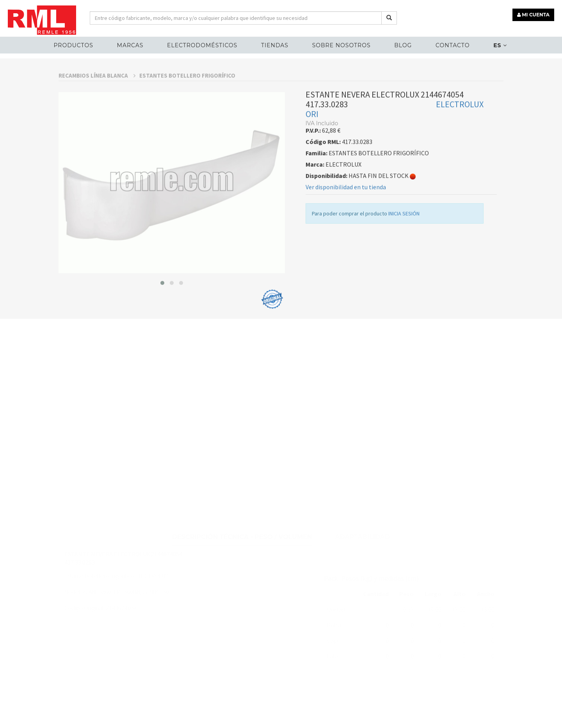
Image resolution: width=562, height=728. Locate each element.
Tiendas (275, 45)
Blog (403, 45)
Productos (73, 45)
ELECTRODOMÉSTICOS (202, 45)
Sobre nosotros (341, 45)
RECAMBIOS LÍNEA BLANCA (97, 98)
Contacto (453, 45)
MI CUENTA (533, 15)
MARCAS (130, 45)
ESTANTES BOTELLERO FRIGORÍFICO (187, 98)
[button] (162, 305)
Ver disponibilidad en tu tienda (346, 210)
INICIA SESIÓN (404, 236)
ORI (312, 137)
